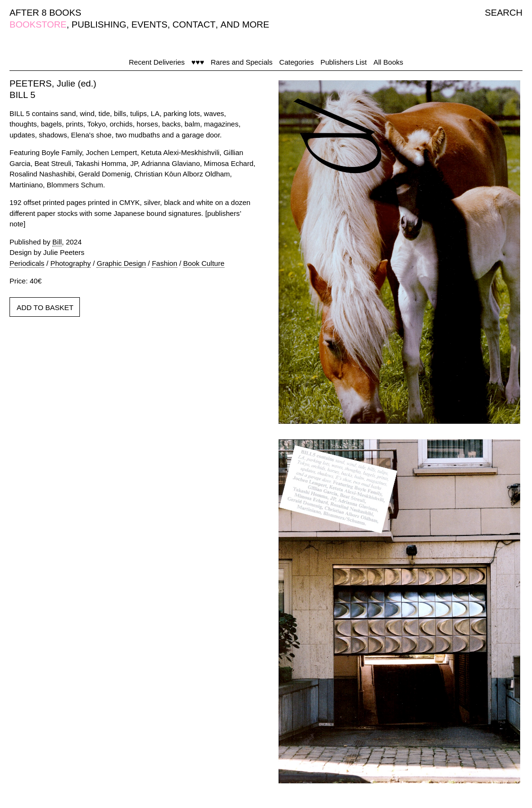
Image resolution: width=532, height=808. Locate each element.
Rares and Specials (242, 62)
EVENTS (149, 24)
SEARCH (504, 13)
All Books (388, 62)
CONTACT (194, 24)
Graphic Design (121, 263)
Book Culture (204, 263)
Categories (296, 62)
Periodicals (27, 263)
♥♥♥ (198, 62)
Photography (71, 263)
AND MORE (245, 24)
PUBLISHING (99, 24)
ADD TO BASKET (45, 307)
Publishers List (344, 62)
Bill (57, 242)
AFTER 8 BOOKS (45, 13)
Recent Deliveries (157, 62)
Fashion (164, 263)
